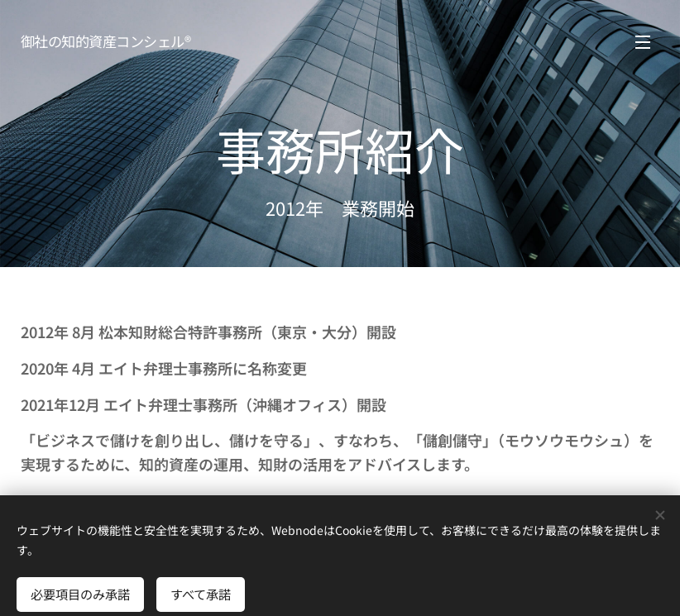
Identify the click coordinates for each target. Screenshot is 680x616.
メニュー (643, 42)
